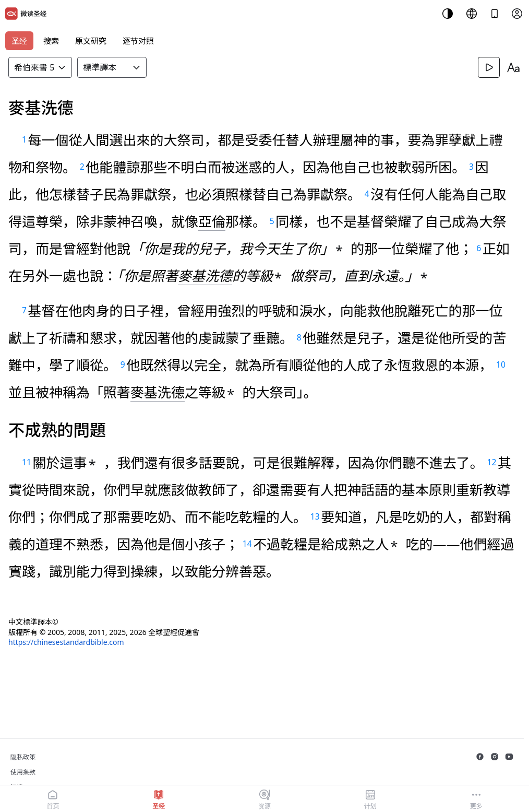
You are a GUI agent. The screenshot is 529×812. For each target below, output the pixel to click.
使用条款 (23, 772)
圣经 (19, 41)
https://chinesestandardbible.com (66, 642)
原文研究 (91, 41)
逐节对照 (138, 41)
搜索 (51, 41)
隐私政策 (23, 757)
